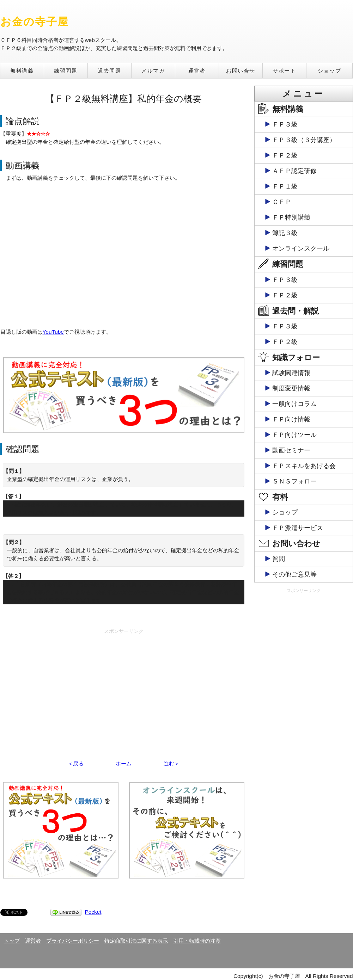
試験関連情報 (291, 373)
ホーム (124, 763)
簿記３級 (285, 233)
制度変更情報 (291, 388)
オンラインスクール (301, 248)
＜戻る (76, 763)
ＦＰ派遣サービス (298, 528)
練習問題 (66, 71)
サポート (284, 71)
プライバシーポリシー (73, 941)
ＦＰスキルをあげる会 (304, 466)
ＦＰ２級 (285, 155)
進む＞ (172, 763)
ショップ (329, 71)
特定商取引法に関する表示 (136, 941)
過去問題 (109, 71)
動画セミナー (291, 450)
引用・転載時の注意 (197, 941)
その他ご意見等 (294, 574)
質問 (279, 559)
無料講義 (22, 71)
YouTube (53, 332)
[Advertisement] (124, 686)
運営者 (197, 71)
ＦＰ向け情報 (291, 419)
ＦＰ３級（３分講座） (304, 140)
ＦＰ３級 (285, 124)
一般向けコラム (294, 404)
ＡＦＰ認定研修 (294, 171)
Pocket (93, 912)
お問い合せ (241, 71)
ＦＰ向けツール (294, 435)
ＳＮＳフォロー (294, 481)
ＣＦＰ (282, 202)
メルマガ (153, 71)
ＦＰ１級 (285, 186)
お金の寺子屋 (35, 22)
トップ (12, 941)
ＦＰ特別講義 (291, 217)
